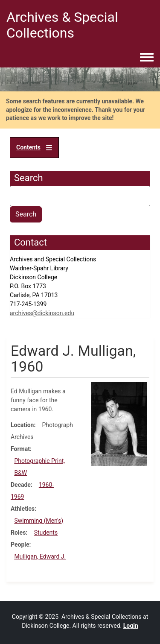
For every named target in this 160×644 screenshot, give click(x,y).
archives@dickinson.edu (42, 313)
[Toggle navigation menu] (147, 58)
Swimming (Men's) (39, 521)
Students (46, 533)
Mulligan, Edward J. (40, 556)
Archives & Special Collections (62, 25)
